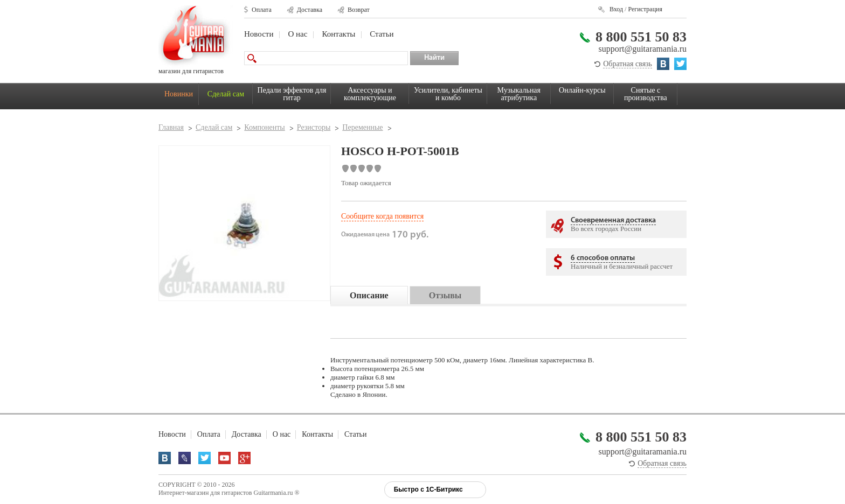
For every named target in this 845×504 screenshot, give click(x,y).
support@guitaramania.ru (642, 49)
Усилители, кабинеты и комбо (448, 94)
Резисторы (314, 127)
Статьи (382, 34)
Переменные (362, 127)
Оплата (262, 10)
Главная (171, 127)
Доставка (310, 10)
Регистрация (645, 9)
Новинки (179, 94)
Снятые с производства (646, 94)
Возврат (359, 10)
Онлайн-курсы (582, 90)
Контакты (338, 34)
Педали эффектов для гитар (292, 94)
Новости (259, 34)
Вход (616, 9)
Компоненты (264, 127)
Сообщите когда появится (382, 216)
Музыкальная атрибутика (519, 94)
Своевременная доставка (613, 220)
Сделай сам (226, 94)
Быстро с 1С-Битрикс (428, 489)
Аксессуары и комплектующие (370, 94)
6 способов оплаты (603, 258)
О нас (297, 34)
